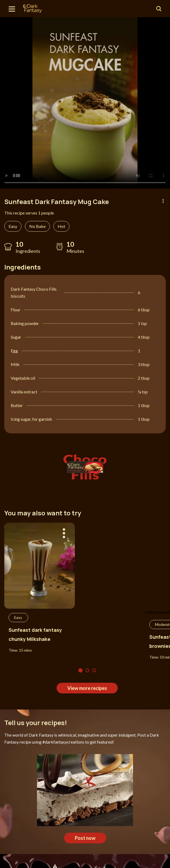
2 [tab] (87, 670)
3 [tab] (94, 670)
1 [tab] (80, 670)
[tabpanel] (85, 103)
